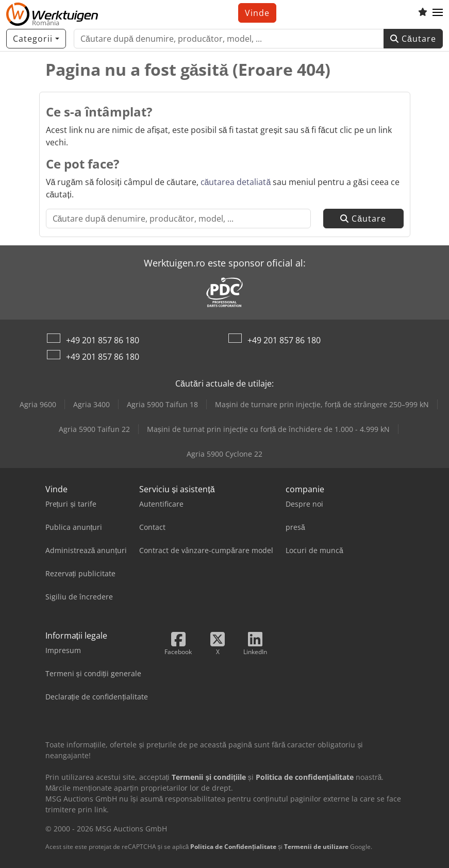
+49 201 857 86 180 (103, 340)
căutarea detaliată (236, 182)
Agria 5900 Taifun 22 (94, 429)
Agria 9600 (38, 404)
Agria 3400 (92, 404)
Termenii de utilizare (316, 847)
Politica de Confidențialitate (233, 847)
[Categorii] (36, 39)
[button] (438, 13)
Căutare (413, 39)
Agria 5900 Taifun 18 (162, 404)
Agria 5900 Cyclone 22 (224, 454)
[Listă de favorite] (423, 13)
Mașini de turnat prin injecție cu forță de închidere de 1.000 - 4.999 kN (269, 429)
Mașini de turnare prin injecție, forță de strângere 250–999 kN (322, 404)
